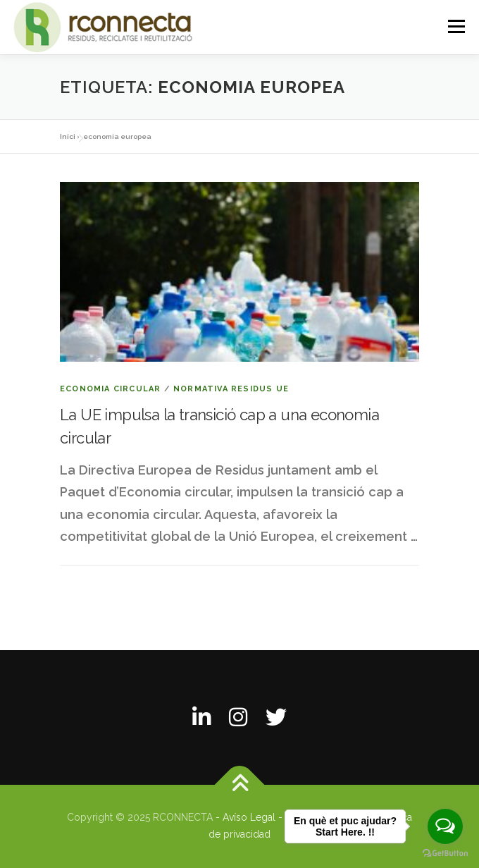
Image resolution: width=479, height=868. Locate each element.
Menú (456, 26)
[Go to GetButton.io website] (445, 854)
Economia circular (110, 389)
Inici (68, 136)
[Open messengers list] (445, 826)
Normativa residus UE (231, 389)
